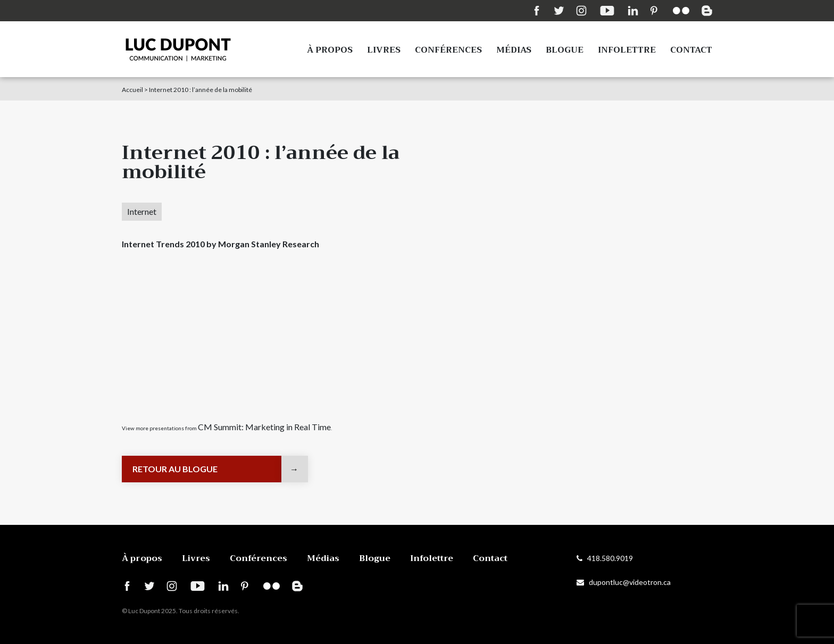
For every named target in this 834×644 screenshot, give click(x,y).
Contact (691, 50)
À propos (330, 50)
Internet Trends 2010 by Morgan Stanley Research (220, 244)
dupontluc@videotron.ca (624, 582)
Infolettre (627, 50)
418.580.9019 (605, 558)
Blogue (565, 50)
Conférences (448, 50)
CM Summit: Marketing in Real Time (264, 427)
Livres (384, 50)
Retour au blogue (175, 469)
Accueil (132, 90)
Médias (514, 50)
